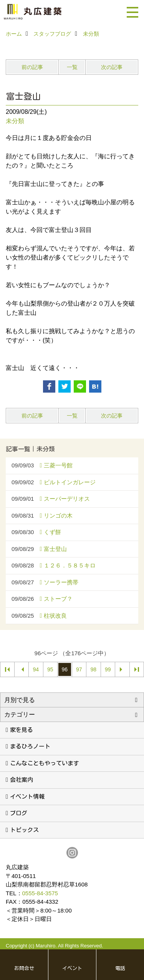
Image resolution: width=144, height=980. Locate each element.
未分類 (15, 121)
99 (108, 669)
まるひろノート (30, 746)
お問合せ (24, 968)
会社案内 (22, 780)
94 (36, 669)
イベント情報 (27, 797)
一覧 (72, 67)
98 (93, 669)
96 (65, 669)
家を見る (22, 730)
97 (79, 669)
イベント (72, 968)
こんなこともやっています (45, 763)
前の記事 (32, 67)
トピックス (24, 830)
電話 (120, 968)
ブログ (19, 813)
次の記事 (112, 67)
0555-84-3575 (40, 893)
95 (50, 669)
